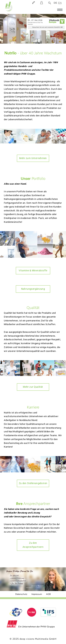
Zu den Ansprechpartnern (33, 545)
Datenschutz (21, 594)
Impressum (37, 594)
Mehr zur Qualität (33, 387)
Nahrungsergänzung (33, 289)
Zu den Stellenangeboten (33, 483)
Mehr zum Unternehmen (33, 158)
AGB (48, 594)
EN (60, 3)
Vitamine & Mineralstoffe (33, 270)
